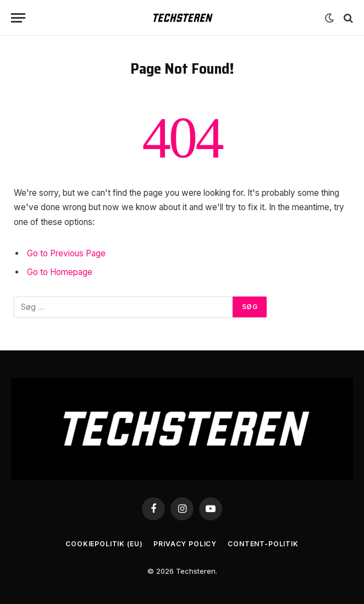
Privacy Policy (185, 544)
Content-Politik (263, 544)
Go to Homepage (60, 272)
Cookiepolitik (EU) (104, 544)
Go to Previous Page (66, 253)
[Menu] (18, 18)
